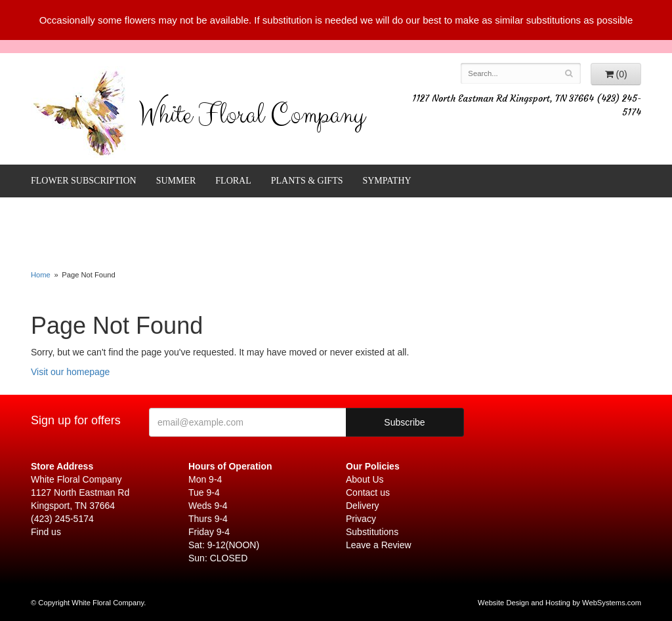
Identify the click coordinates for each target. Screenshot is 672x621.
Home (41, 275)
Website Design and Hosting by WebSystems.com (559, 603)
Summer (176, 181)
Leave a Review (379, 545)
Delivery (363, 506)
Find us (46, 532)
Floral (233, 181)
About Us (365, 479)
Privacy (361, 519)
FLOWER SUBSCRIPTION (84, 181)
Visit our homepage (70, 372)
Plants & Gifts (307, 181)
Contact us (368, 492)
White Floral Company (252, 118)
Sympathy (387, 181)
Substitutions (372, 532)
